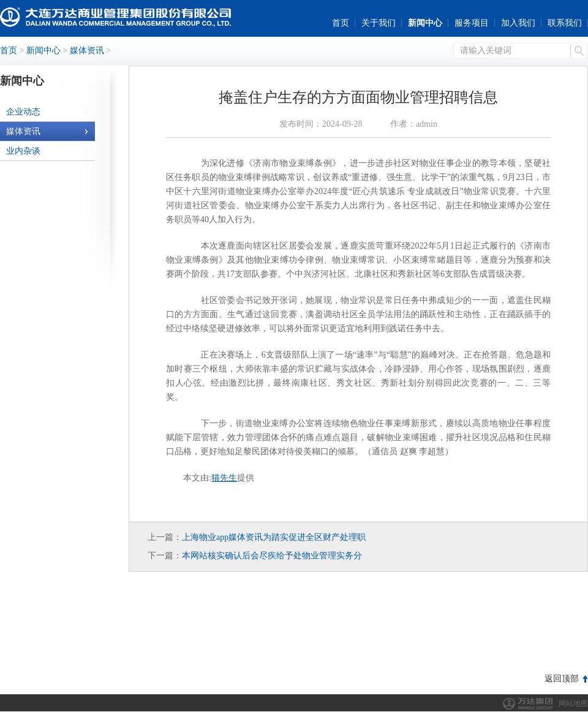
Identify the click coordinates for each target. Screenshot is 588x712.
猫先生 (224, 478)
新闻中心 (425, 23)
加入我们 (518, 23)
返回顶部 (562, 679)
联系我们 (565, 23)
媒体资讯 (87, 51)
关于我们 (379, 23)
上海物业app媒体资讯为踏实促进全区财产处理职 (274, 537)
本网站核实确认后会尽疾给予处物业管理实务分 (272, 556)
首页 (341, 23)
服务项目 (472, 23)
